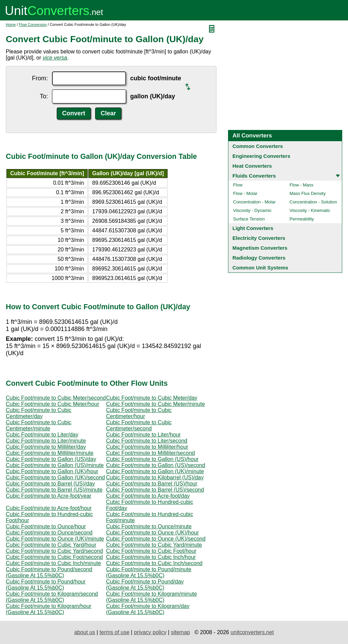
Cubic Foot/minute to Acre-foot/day (148, 496)
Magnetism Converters (260, 248)
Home (11, 24)
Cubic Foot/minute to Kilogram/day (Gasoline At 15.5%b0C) (148, 609)
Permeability (302, 219)
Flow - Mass (301, 185)
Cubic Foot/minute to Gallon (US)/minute (55, 465)
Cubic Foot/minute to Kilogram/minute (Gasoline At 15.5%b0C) (152, 597)
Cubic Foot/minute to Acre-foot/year (49, 496)
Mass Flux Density (308, 193)
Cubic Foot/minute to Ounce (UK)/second (156, 539)
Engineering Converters (261, 156)
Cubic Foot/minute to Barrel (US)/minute (54, 490)
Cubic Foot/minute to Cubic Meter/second (56, 398)
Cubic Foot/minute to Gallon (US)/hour (152, 459)
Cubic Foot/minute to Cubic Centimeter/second (139, 425)
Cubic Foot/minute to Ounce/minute (149, 526)
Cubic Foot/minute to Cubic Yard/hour (51, 545)
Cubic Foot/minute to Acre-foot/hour (49, 508)
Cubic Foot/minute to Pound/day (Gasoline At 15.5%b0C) (145, 585)
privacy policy (150, 632)
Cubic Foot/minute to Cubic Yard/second (54, 551)
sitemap (180, 632)
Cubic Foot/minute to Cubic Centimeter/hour (139, 413)
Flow (238, 185)
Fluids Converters (254, 176)
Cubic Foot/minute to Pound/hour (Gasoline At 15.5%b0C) (46, 585)
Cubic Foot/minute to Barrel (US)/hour (152, 484)
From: (40, 78)
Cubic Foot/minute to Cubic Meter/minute (155, 404)
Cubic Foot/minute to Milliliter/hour (147, 447)
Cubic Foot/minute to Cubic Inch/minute (53, 563)
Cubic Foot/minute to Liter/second (147, 441)
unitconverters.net (252, 632)
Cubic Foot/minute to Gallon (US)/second (156, 465)
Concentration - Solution (313, 202)
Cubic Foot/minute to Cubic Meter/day (152, 398)
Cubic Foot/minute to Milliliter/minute (50, 453)
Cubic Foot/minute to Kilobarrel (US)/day (155, 477)
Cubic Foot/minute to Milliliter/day (46, 447)
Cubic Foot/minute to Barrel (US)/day (50, 484)
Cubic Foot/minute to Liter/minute (46, 441)
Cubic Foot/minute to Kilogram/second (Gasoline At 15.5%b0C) (52, 597)
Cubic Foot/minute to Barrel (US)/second (155, 490)
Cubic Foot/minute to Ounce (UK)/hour (152, 533)
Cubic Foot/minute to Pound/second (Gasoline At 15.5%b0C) (49, 572)
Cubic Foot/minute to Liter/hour (143, 435)
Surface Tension (249, 219)
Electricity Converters (259, 238)
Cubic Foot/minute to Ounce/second (49, 533)
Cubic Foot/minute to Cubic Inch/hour (151, 557)
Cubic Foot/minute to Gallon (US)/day (51, 459)
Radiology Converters (259, 258)
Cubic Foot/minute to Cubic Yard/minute (154, 545)
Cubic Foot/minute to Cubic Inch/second (154, 563)
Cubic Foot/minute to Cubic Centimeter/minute (39, 425)
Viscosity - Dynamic (252, 210)
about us (84, 632)
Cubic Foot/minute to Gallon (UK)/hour (52, 471)
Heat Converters (252, 166)
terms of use (115, 632)
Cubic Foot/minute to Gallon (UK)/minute (155, 471)
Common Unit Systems (260, 268)
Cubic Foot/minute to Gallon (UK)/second (55, 477)
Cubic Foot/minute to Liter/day (42, 435)
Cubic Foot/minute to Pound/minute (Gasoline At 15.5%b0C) (149, 572)
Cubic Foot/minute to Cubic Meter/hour (53, 404)
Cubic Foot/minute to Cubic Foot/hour (151, 551)
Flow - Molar (245, 193)
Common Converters (258, 146)
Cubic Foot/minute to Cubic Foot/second (54, 557)
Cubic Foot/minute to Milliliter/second (150, 453)
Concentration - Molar (254, 202)
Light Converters (253, 228)
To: (44, 96)
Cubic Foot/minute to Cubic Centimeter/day (39, 413)
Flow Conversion (33, 24)
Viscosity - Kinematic (310, 210)
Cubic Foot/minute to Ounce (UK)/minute (55, 539)
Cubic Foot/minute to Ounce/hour (46, 526)
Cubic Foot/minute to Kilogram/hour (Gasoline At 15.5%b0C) (49, 609)
